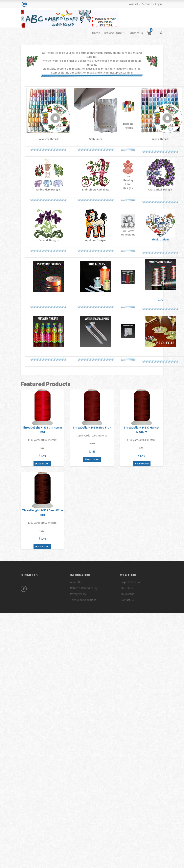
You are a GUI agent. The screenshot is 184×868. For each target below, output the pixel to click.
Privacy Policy (78, 594)
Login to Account (131, 582)
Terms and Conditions (83, 600)
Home (96, 33)
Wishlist (133, 4)
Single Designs (161, 225)
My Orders (127, 588)
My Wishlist (127, 594)
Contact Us (136, 33)
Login (159, 4)
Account (147, 4)
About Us (76, 582)
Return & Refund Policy (84, 588)
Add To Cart (42, 464)
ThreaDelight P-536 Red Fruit (92, 427)
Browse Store (113, 33)
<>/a (160, 281)
